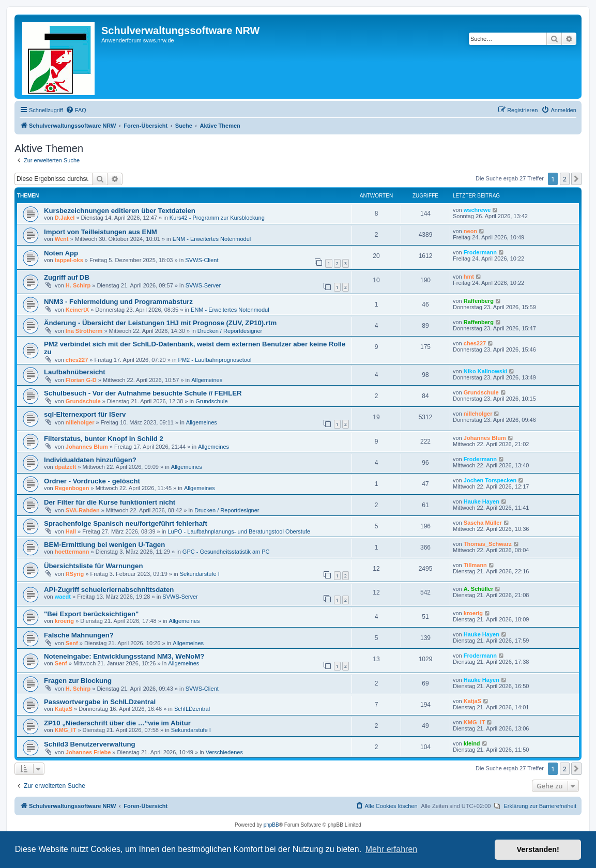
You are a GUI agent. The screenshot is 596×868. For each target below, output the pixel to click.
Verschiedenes (224, 752)
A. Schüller (478, 589)
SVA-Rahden (83, 510)
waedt (63, 597)
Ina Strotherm (84, 331)
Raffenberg (479, 301)
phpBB (271, 825)
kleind (472, 743)
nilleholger (80, 422)
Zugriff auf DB (67, 277)
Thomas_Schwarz (488, 544)
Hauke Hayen (482, 501)
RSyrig (75, 574)
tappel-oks (69, 260)
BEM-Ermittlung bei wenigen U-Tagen (104, 545)
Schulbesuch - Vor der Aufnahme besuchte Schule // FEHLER (143, 393)
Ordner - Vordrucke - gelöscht (92, 481)
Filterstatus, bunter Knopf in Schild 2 (104, 439)
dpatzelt (66, 467)
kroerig (64, 621)
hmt (469, 277)
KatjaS (64, 709)
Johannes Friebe (88, 752)
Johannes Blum (87, 447)
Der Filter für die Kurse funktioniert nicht (110, 502)
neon (470, 231)
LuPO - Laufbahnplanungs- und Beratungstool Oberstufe (239, 531)
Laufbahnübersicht (75, 372)
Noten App (61, 253)
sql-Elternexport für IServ (85, 414)
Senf (72, 643)
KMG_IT (66, 730)
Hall (71, 531)
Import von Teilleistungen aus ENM (101, 232)
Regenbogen (72, 488)
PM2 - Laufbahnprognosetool (215, 360)
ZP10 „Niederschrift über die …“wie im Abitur (117, 723)
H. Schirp (78, 285)
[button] (576, 179)
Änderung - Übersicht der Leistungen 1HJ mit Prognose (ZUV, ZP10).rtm (160, 323)
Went (62, 239)
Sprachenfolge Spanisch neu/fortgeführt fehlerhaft (126, 523)
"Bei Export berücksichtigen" (91, 614)
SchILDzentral (192, 709)
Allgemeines (207, 380)
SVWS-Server (203, 285)
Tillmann (475, 565)
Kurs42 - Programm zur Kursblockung (217, 218)
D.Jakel (65, 218)
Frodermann (480, 252)
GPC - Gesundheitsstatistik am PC (226, 552)
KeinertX (77, 310)
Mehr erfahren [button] (392, 849)
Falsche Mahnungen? (79, 635)
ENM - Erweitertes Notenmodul (212, 239)
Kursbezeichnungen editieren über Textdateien (120, 211)
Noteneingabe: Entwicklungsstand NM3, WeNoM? (124, 656)
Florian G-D (81, 380)
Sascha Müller (483, 523)
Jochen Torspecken (490, 480)
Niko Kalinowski (485, 371)
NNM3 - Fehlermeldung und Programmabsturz (118, 302)
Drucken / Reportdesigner (230, 331)
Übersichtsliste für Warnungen (94, 566)
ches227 (77, 360)
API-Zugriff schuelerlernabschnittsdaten (109, 590)
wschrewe (477, 210)
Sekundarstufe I (200, 574)
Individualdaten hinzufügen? (90, 460)
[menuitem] (76, 110)
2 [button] (565, 179)
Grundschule (83, 401)
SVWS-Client (202, 260)
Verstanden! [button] (538, 849)
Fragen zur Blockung (78, 681)
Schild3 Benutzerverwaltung (90, 744)
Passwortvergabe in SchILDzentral (100, 702)
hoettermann (72, 552)
